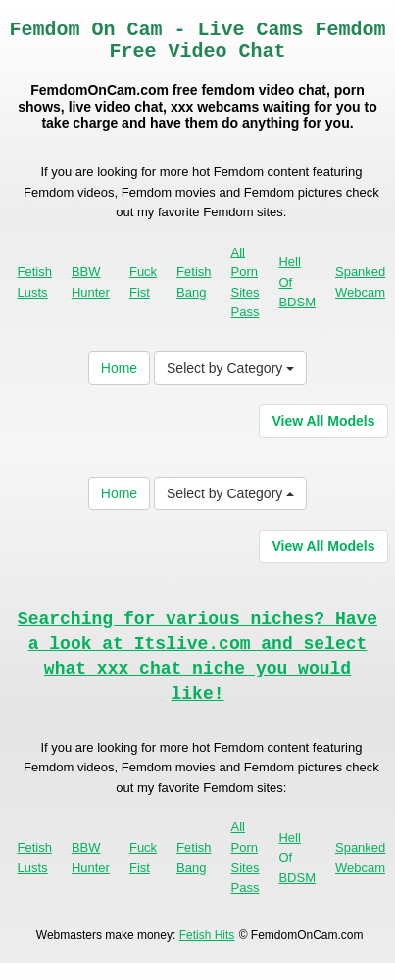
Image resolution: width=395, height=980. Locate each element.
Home (119, 368)
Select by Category (230, 368)
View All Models (323, 421)
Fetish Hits (207, 935)
